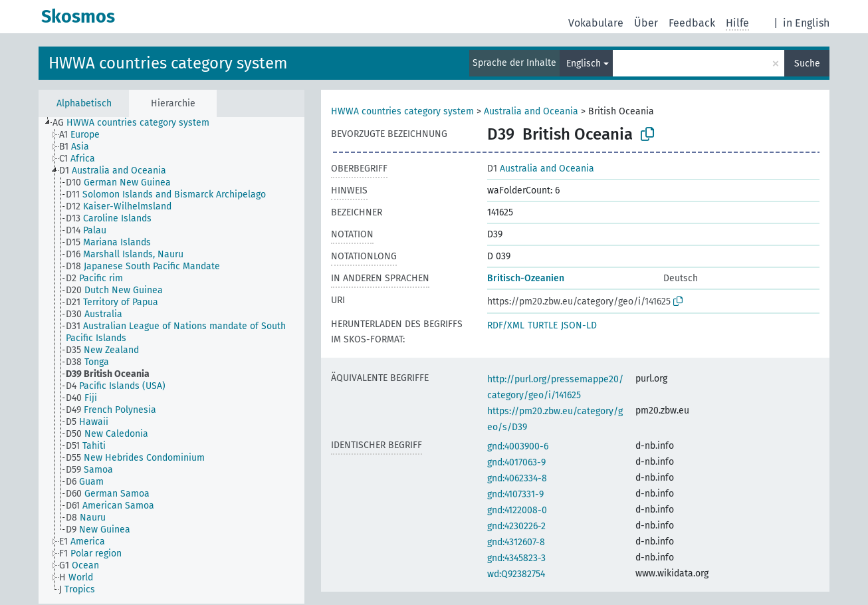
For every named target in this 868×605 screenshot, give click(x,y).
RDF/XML (506, 325)
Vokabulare (596, 23)
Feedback (692, 23)
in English (806, 23)
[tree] (171, 360)
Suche (807, 63)
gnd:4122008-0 (517, 510)
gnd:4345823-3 (516, 558)
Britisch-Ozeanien (526, 278)
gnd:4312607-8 (516, 542)
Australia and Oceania (531, 111)
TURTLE (543, 325)
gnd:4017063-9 (516, 462)
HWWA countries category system (168, 63)
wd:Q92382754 (516, 574)
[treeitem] (137, 123)
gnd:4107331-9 (515, 494)
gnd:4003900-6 (518, 446)
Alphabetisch (84, 103)
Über (646, 23)
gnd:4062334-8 (517, 478)
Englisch (584, 63)
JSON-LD (579, 325)
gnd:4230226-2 (516, 526)
